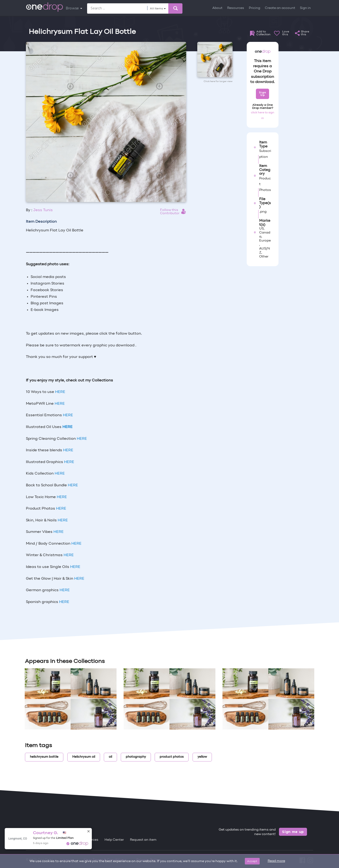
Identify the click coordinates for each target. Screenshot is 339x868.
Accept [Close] (252, 861)
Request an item (143, 840)
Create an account (280, 8)
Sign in (305, 8)
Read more (276, 861)
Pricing (254, 8)
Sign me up (293, 832)
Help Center (114, 840)
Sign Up (263, 94)
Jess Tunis (43, 210)
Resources (236, 8)
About (217, 8)
